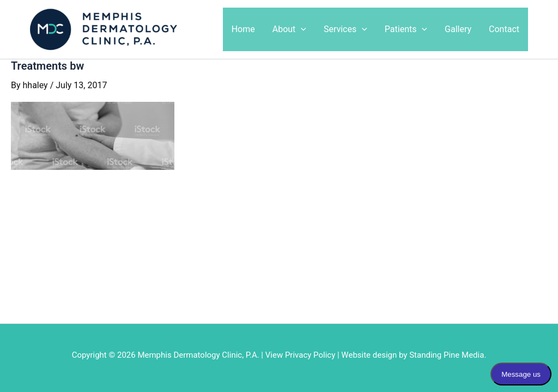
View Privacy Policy (301, 355)
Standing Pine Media (447, 355)
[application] (301, 29)
